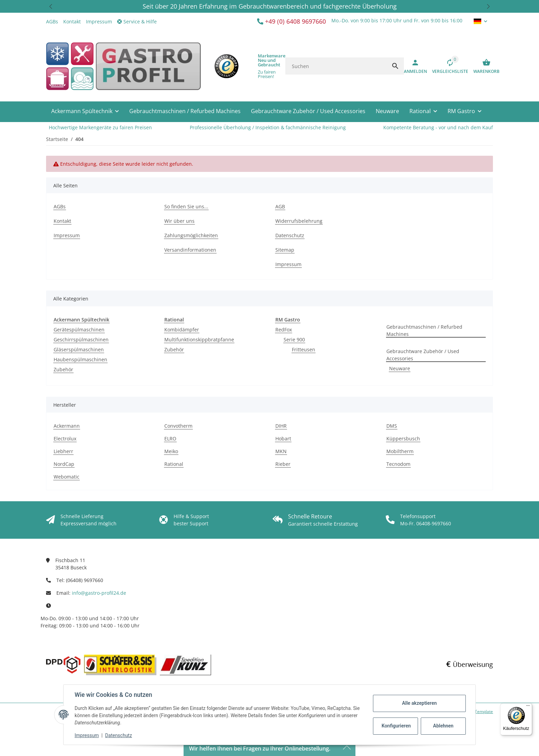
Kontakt (72, 21)
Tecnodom (398, 464)
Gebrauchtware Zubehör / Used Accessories (423, 355)
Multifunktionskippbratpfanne (199, 339)
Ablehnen (443, 726)
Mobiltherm (400, 451)
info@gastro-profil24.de (99, 593)
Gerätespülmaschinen (79, 330)
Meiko (171, 451)
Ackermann (67, 426)
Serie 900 (294, 339)
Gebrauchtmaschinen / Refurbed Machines (424, 330)
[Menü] (528, 707)
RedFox (284, 330)
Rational (174, 464)
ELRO (170, 439)
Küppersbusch (403, 439)
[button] (51, 6)
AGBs (52, 21)
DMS (392, 426)
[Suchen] (336, 66)
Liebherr (63, 451)
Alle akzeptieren (419, 703)
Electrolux (65, 439)
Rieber (283, 464)
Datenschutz (119, 735)
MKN (281, 451)
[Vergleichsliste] (448, 66)
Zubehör (63, 369)
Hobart (283, 439)
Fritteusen (304, 349)
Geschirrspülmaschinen (81, 339)
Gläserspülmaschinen (79, 349)
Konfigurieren (396, 726)
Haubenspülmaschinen (80, 359)
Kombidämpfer (182, 330)
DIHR (281, 426)
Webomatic (67, 477)
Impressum (87, 735)
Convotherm (178, 426)
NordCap (64, 464)
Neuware (400, 368)
